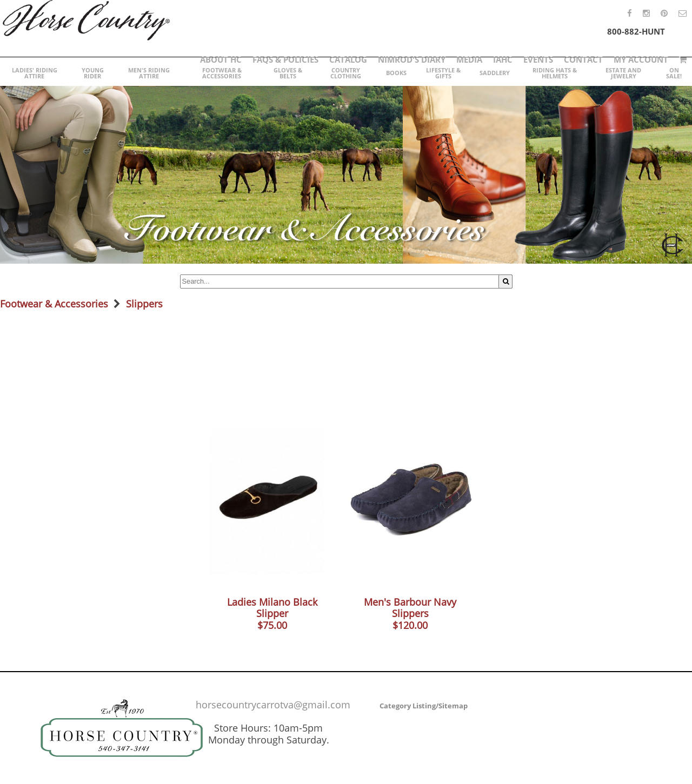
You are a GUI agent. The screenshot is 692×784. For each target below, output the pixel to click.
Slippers (144, 304)
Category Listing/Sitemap (424, 706)
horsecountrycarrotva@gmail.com (273, 705)
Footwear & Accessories (54, 304)
